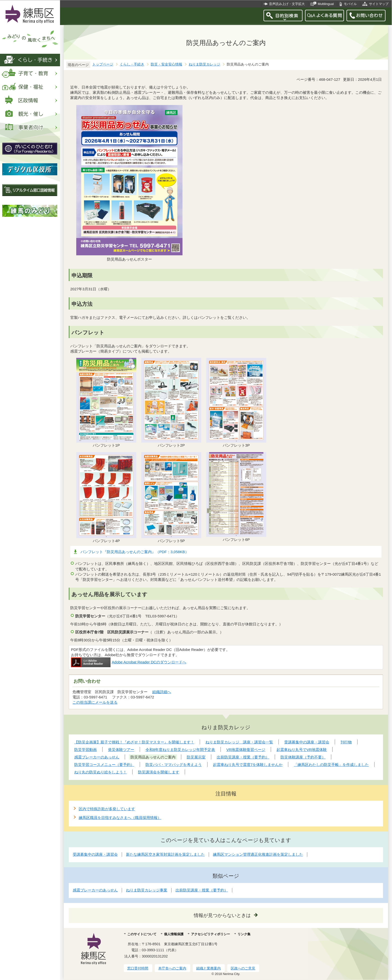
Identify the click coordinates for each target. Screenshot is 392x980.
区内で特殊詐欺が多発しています (107, 809)
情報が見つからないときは (222, 915)
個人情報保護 (174, 934)
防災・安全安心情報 (166, 64)
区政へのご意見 (243, 968)
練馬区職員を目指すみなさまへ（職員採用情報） (120, 818)
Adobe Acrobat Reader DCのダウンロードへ (129, 662)
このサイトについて (142, 934)
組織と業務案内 (208, 968)
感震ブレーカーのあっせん (95, 890)
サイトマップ (379, 4)
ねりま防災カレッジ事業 (147, 890)
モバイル (350, 4)
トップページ (103, 64)
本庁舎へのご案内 (172, 968)
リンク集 (244, 934)
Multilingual (326, 4)
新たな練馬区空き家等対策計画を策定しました (165, 854)
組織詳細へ (162, 692)
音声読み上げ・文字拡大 (287, 4)
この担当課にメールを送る (95, 702)
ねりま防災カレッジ (204, 64)
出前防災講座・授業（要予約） (202, 890)
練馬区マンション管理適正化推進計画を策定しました (258, 854)
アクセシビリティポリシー (210, 934)
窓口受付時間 (138, 968)
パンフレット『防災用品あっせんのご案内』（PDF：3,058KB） (135, 552)
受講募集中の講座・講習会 (95, 854)
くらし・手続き (132, 64)
